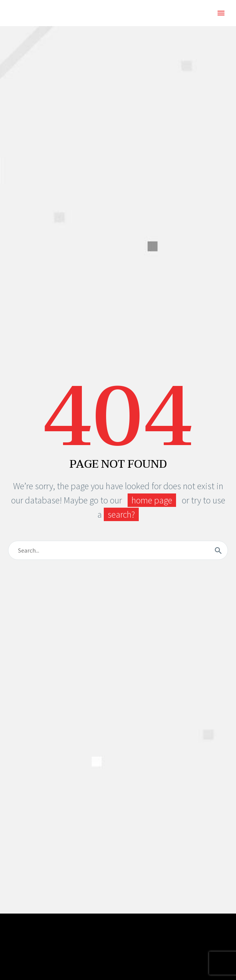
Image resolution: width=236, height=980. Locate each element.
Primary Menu (221, 13)
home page (152, 500)
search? (121, 514)
